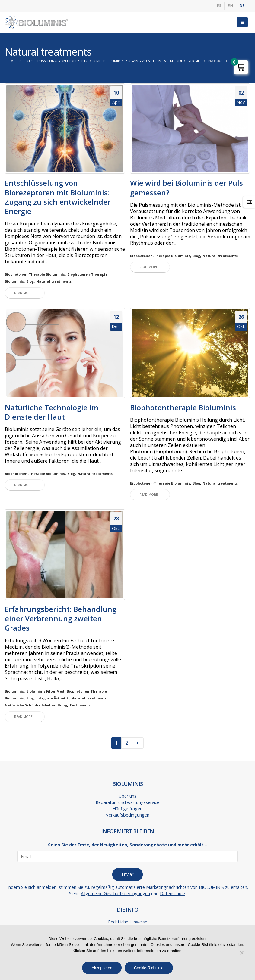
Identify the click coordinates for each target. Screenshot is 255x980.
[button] (242, 22)
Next (138, 743)
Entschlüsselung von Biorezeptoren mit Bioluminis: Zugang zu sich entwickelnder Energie (58, 197)
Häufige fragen (127, 809)
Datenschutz (173, 893)
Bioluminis (14, 691)
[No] (241, 953)
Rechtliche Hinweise (128, 922)
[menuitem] (219, 6)
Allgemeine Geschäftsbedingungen (115, 893)
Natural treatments (54, 281)
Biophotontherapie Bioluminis (183, 407)
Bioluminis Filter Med (45, 691)
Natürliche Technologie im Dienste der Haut (52, 412)
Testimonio (80, 705)
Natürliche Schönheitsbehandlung (36, 705)
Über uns (127, 796)
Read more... (25, 293)
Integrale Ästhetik (53, 698)
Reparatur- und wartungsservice (127, 802)
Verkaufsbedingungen (128, 815)
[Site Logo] (37, 22)
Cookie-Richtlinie (149, 968)
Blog (30, 281)
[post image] (65, 129)
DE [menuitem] (242, 6)
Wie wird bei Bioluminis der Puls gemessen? (186, 188)
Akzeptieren (102, 968)
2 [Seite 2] (127, 743)
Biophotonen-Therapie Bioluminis (35, 274)
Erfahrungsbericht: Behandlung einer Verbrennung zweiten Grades (61, 618)
